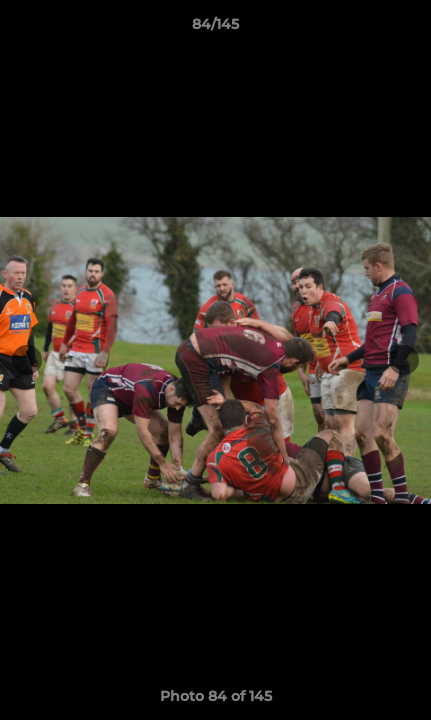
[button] (407, 29)
